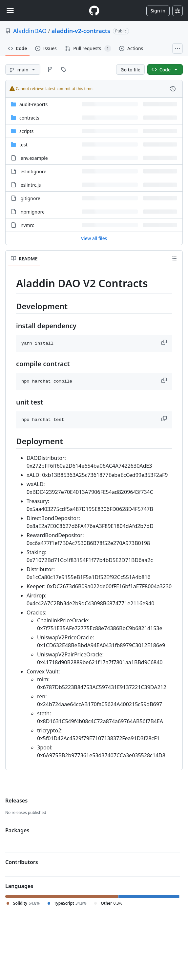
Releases (16, 801)
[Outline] (174, 258)
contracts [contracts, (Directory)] (29, 118)
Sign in (158, 11)
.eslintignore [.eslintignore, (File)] (33, 171)
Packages (17, 830)
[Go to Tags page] (64, 69)
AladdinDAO (30, 31)
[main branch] (23, 69)
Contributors (22, 862)
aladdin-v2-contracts (81, 31)
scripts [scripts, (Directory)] (26, 131)
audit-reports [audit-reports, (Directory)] (33, 104)
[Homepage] (94, 11)
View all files (94, 238)
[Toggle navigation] (10, 10)
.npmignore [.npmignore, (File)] (32, 212)
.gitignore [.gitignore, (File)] (30, 198)
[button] (165, 342)
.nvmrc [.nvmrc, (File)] (27, 225)
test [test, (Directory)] (23, 145)
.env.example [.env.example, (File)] (34, 158)
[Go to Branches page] (50, 69)
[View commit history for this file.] (173, 89)
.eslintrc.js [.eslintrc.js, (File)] (30, 185)
